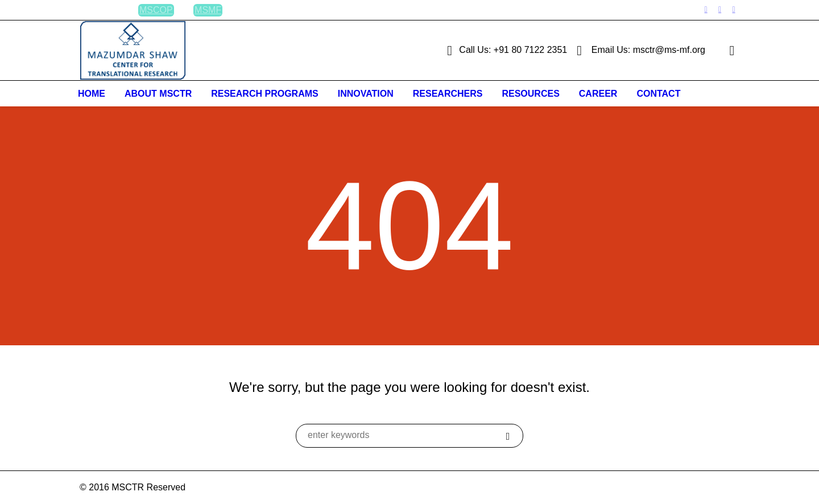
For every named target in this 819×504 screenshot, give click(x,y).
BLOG (106, 10)
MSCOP (156, 10)
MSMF (208, 10)
